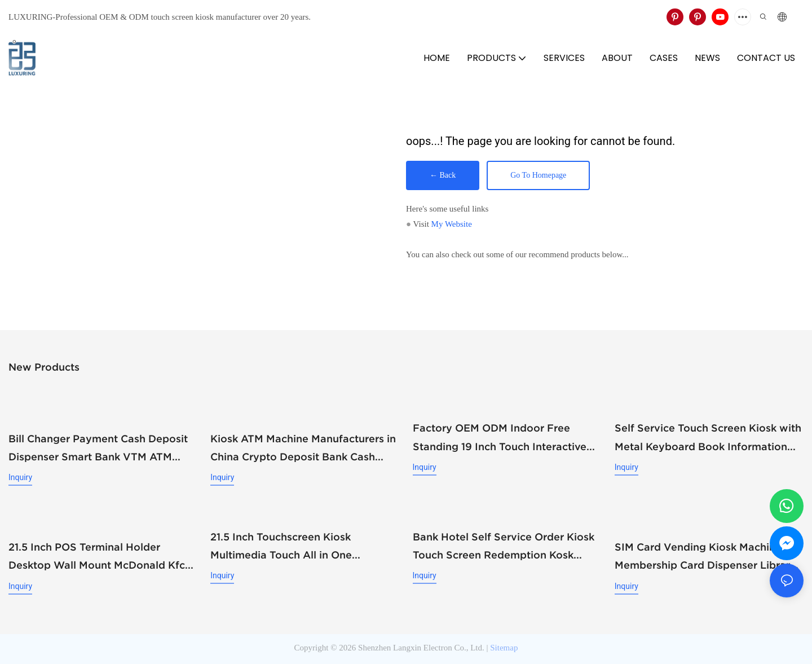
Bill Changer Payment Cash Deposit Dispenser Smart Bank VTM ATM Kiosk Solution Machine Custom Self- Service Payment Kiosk (101, 448)
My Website (452, 224)
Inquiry (20, 477)
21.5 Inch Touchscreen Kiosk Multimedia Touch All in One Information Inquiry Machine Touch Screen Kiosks (299, 547)
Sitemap (504, 646)
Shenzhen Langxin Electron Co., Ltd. (421, 646)
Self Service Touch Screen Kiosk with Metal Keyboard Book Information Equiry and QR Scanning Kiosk (708, 438)
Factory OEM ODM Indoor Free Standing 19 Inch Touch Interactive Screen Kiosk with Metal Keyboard (500, 438)
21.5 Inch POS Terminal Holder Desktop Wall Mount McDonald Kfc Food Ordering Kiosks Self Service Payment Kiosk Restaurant (97, 557)
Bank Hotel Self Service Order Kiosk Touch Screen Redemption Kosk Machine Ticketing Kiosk (504, 547)
